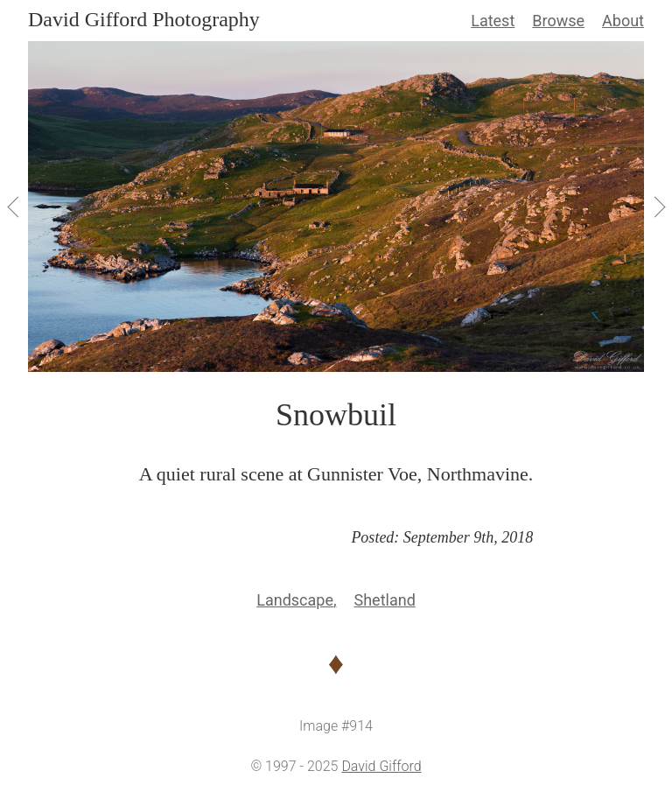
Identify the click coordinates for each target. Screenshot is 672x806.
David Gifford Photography (144, 19)
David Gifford (381, 766)
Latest (493, 21)
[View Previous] (14, 207)
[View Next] (658, 207)
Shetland (384, 600)
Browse (558, 21)
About (623, 21)
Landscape (295, 600)
